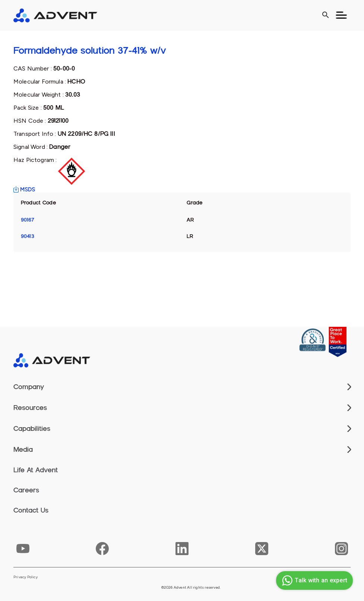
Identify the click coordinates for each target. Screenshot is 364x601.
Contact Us (31, 510)
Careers (26, 490)
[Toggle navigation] (341, 15)
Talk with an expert (314, 580)
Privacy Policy (26, 577)
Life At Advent (36, 470)
